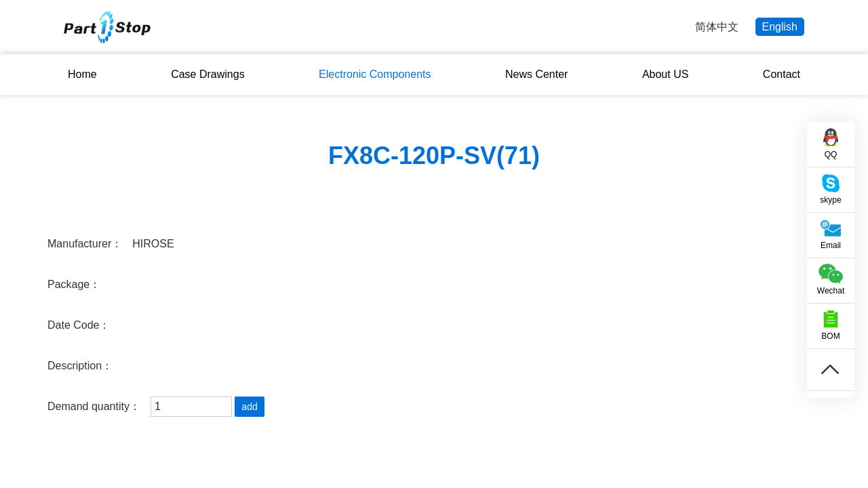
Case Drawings (208, 74)
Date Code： (79, 325)
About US (665, 74)
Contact (782, 74)
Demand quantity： (94, 406)
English (780, 27)
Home (82, 74)
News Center (536, 74)
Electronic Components (375, 74)
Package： (74, 284)
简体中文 (717, 27)
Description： (80, 366)
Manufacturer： (85, 244)
